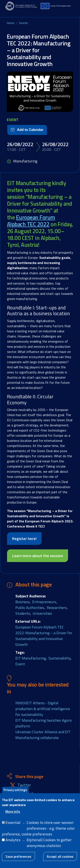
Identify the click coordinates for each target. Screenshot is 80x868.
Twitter (24, 785)
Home (11, 23)
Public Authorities (30, 608)
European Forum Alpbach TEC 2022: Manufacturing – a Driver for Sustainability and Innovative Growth (44, 636)
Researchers (57, 608)
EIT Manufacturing (31, 658)
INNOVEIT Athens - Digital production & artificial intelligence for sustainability (43, 709)
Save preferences (18, 859)
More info (13, 814)
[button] (40, 92)
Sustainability (60, 658)
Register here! (24, 539)
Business (23, 602)
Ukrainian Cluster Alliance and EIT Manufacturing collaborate (43, 735)
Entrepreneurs (44, 602)
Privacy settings (15, 793)
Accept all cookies (60, 859)
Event (20, 664)
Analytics (13, 843)
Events (24, 23)
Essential (13, 825)
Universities (42, 613)
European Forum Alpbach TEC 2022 (31, 221)
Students (23, 613)
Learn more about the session (38, 556)
